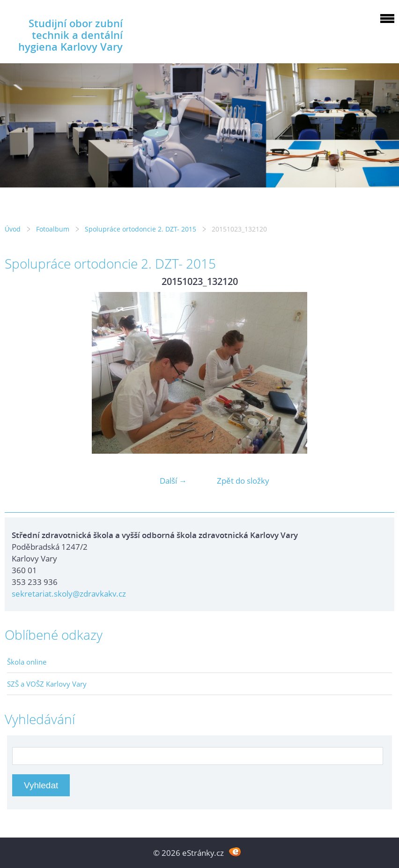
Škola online (27, 662)
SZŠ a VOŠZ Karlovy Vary (47, 684)
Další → (173, 481)
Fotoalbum (53, 229)
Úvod (13, 229)
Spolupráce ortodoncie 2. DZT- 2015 (140, 229)
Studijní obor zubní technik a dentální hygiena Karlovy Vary (70, 35)
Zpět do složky (243, 481)
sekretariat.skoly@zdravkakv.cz (69, 594)
